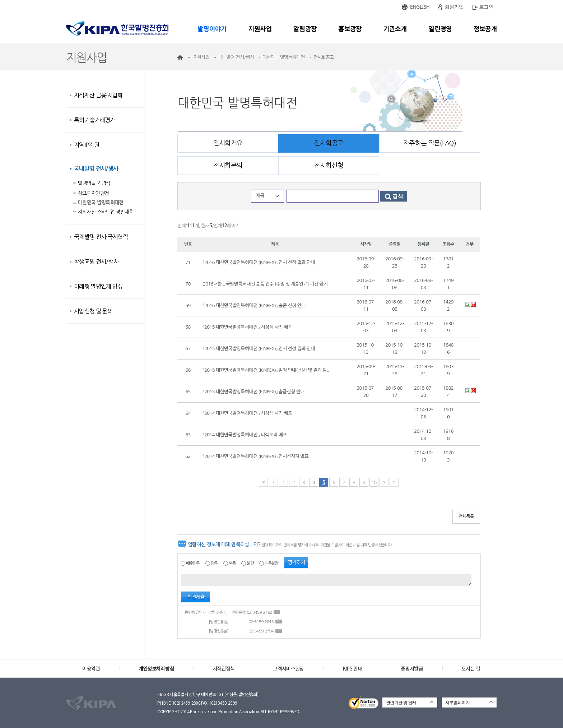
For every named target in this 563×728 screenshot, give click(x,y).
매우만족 (193, 563)
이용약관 (91, 668)
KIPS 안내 (352, 668)
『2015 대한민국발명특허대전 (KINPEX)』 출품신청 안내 (254, 392)
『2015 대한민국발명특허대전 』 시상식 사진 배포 (248, 327)
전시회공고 (329, 143)
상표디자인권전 (93, 193)
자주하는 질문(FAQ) (430, 143)
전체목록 (466, 516)
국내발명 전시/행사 (96, 169)
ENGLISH (420, 7)
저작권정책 (224, 668)
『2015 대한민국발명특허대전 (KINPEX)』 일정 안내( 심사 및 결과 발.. (266, 370)
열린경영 (440, 28)
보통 (232, 563)
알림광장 (305, 28)
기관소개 (395, 28)
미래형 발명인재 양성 (98, 286)
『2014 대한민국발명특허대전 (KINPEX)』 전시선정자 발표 (256, 456)
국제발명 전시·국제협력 (101, 237)
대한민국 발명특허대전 (101, 203)
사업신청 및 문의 (93, 311)
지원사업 (260, 28)
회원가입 (454, 7)
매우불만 (271, 563)
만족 (214, 563)
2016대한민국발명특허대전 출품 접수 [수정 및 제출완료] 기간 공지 (265, 284)
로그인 (486, 7)
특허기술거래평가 (95, 120)
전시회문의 (228, 166)
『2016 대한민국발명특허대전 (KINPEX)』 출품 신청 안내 (254, 305)
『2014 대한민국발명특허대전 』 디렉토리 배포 (245, 435)
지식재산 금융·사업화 (98, 95)
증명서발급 (412, 668)
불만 (250, 563)
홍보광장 (350, 28)
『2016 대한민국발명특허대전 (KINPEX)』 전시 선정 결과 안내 (259, 262)
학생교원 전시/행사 (96, 261)
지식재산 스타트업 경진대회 (106, 212)
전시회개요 (228, 143)
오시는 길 (471, 668)
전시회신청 (329, 166)
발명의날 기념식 (94, 183)
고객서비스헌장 (288, 668)
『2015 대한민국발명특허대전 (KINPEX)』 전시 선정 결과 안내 (259, 349)
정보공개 (485, 28)
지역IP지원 (87, 145)
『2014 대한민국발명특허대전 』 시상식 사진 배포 (248, 413)
